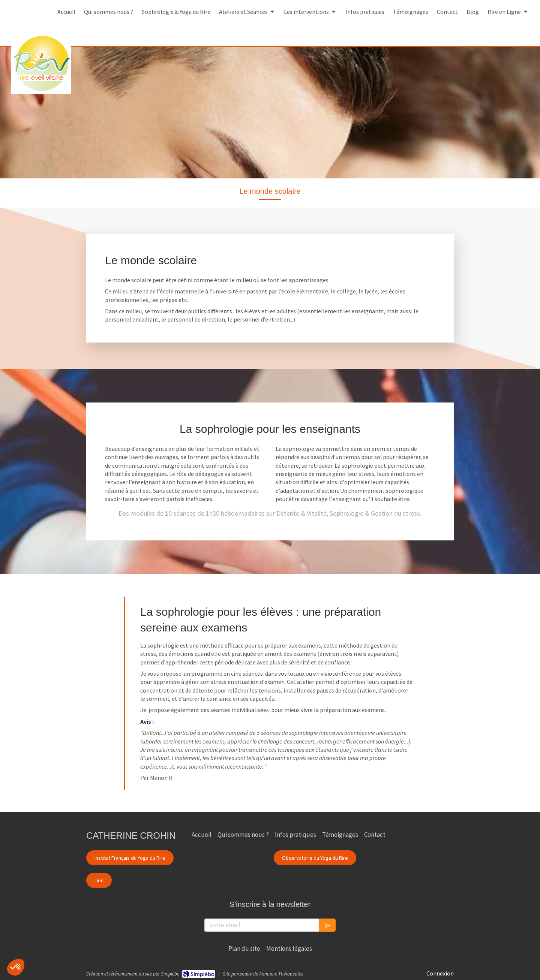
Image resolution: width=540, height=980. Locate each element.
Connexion (440, 973)
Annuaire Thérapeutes (281, 974)
